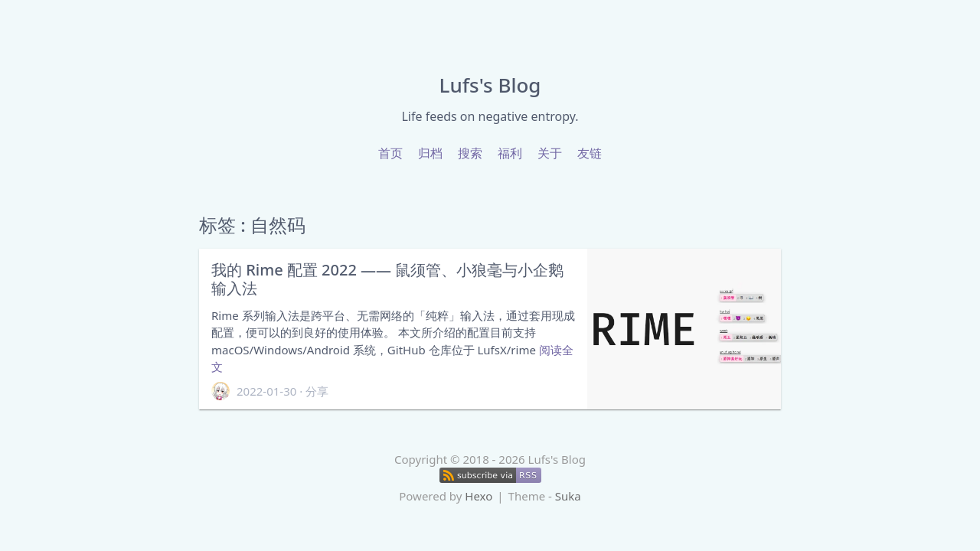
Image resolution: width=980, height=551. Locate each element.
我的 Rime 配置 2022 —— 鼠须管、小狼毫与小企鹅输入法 (387, 279)
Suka (568, 496)
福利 (510, 153)
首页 (390, 153)
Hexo (479, 496)
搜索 (470, 153)
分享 (317, 391)
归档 (430, 153)
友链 (590, 153)
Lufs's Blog (490, 85)
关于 (550, 153)
